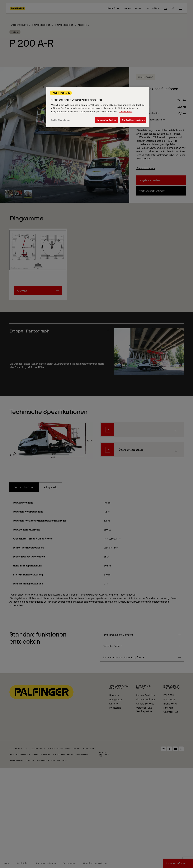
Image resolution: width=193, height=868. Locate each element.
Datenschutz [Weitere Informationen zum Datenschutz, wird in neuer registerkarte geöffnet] (126, 111)
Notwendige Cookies (107, 120)
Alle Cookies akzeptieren (133, 120)
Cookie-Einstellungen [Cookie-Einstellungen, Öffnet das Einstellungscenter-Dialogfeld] (61, 120)
